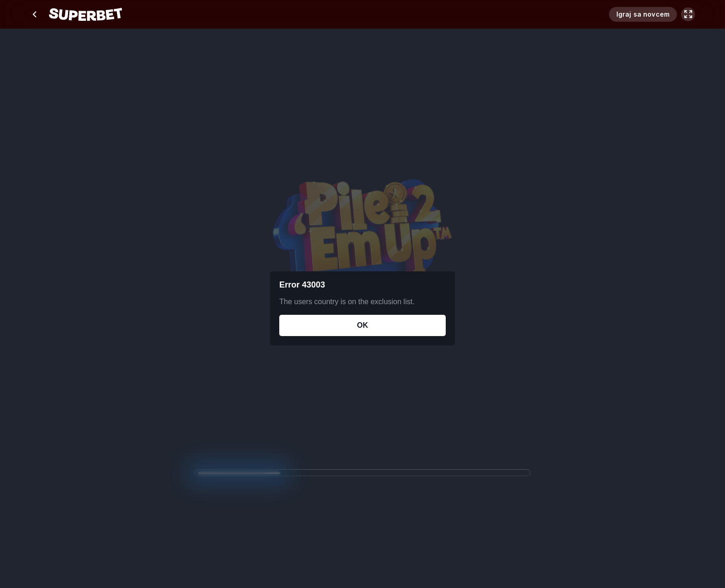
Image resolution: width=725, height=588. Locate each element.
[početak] (86, 14)
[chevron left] (35, 14)
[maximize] (688, 14)
